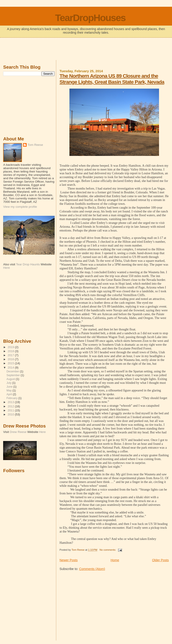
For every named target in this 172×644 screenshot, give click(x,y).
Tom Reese (35, 145)
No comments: (108, 550)
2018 (11, 351)
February (12, 398)
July (9, 383)
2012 (11, 406)
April (10, 394)
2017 (11, 355)
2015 (11, 363)
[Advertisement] (86, 49)
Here (6, 268)
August (11, 379)
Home (115, 560)
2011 (11, 410)
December (13, 371)
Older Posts (160, 560)
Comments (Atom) (92, 569)
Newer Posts (69, 560)
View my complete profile (20, 207)
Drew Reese (18, 432)
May (10, 391)
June (10, 387)
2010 (11, 414)
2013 (11, 402)
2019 (11, 347)
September (14, 375)
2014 (11, 368)
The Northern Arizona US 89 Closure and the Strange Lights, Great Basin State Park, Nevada (112, 79)
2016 (11, 359)
